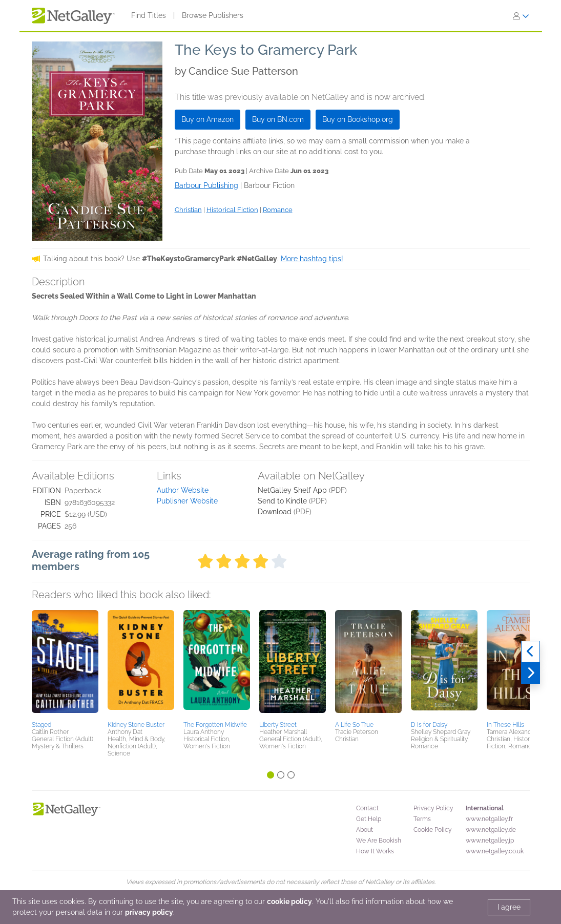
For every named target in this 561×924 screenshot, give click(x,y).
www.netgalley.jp (490, 841)
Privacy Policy (433, 808)
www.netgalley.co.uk (495, 851)
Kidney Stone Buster (136, 725)
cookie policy (289, 901)
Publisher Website (187, 501)
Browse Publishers (213, 15)
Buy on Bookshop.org (358, 119)
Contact (367, 808)
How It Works (375, 851)
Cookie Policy (433, 830)
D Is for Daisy (429, 725)
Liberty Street (278, 725)
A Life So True (354, 725)
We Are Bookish (379, 841)
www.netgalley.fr (489, 819)
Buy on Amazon (207, 119)
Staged (41, 725)
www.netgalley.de (491, 830)
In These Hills (505, 725)
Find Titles (149, 15)
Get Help (369, 819)
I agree (509, 907)
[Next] (531, 673)
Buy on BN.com (278, 119)
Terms (422, 819)
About (365, 830)
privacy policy (149, 912)
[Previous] (531, 652)
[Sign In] (521, 16)
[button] (65, 664)
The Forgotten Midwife (215, 725)
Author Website (183, 490)
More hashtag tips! (312, 259)
